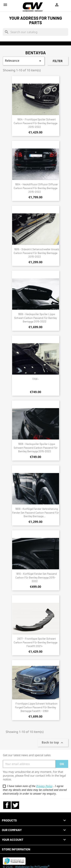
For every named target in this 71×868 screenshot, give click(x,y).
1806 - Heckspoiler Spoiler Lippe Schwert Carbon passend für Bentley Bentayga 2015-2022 (35, 318)
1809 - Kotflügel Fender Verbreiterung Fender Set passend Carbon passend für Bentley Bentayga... (35, 513)
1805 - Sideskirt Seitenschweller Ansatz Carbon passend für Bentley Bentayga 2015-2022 (36, 253)
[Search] (35, 32)
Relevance (24, 61)
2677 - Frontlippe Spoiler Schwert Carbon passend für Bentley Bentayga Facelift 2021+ (35, 642)
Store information (16, 849)
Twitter (15, 805)
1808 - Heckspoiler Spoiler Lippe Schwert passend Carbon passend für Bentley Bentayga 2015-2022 (36, 448)
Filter (58, 61)
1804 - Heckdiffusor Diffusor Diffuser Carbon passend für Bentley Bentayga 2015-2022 (36, 188)
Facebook (7, 805)
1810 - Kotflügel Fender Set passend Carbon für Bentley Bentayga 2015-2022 (36, 577)
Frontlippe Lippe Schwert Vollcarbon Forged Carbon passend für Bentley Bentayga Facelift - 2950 (36, 707)
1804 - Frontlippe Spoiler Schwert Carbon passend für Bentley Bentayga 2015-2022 (35, 123)
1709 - (36, 379)
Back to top (53, 743)
